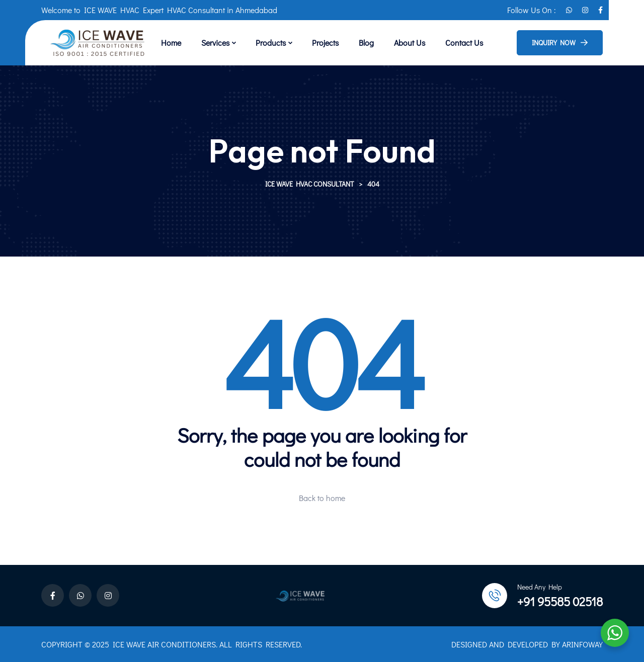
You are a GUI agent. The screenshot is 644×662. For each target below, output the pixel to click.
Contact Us (464, 43)
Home (171, 43)
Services (215, 43)
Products (271, 43)
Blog (366, 43)
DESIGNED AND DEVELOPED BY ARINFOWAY (527, 644)
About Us (410, 43)
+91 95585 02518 (560, 601)
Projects (325, 43)
